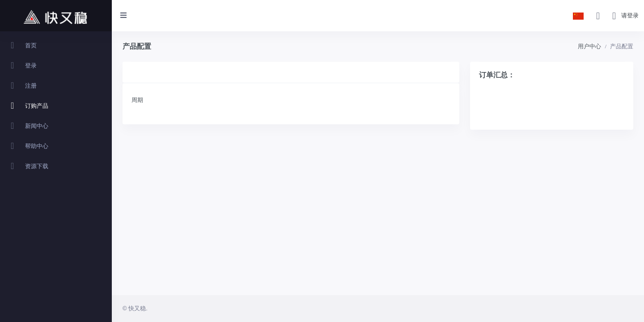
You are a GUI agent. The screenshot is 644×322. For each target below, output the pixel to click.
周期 (137, 100)
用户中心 (589, 46)
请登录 (630, 15)
